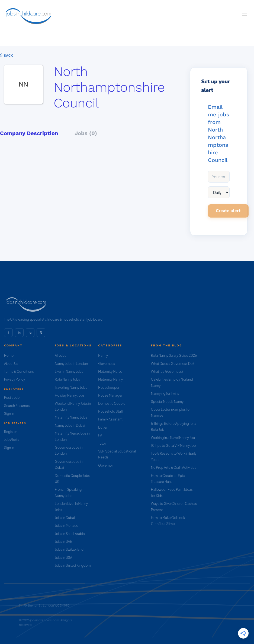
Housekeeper (109, 388)
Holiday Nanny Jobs (70, 395)
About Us (11, 364)
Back (8, 56)
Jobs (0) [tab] (86, 133)
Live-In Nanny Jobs (69, 372)
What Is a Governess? (167, 372)
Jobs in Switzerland (69, 549)
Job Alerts (12, 440)
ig (30, 333)
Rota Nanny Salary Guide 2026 (174, 356)
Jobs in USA (63, 558)
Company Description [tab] (29, 133)
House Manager (110, 395)
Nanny (103, 356)
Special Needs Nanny (167, 402)
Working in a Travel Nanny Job (173, 438)
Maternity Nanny (110, 379)
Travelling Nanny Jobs (71, 388)
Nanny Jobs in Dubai (70, 425)
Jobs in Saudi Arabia (70, 534)
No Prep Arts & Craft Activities (174, 468)
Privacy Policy (15, 379)
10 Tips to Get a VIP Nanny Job (173, 446)
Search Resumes (17, 406)
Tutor (102, 443)
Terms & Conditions (19, 372)
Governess (107, 364)
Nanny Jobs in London (71, 364)
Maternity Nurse (110, 372)
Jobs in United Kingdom (73, 565)
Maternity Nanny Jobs (71, 417)
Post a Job (12, 398)
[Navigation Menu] (245, 14)
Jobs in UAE (63, 542)
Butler (103, 427)
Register (10, 432)
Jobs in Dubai (65, 518)
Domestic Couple (112, 404)
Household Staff (111, 411)
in (19, 333)
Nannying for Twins (165, 393)
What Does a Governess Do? (173, 364)
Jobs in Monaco (67, 526)
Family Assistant (110, 419)
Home (9, 356)
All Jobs (60, 356)
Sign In (9, 414)
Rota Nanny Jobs (67, 379)
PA (100, 435)
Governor (105, 465)
